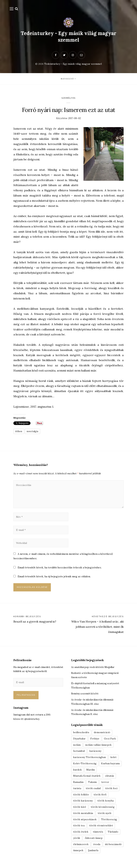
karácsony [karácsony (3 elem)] (95, 753)
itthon (19, 433)
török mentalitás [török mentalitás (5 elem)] (83, 815)
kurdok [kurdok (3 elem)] (77, 772)
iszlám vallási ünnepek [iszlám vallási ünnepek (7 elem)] (98, 747)
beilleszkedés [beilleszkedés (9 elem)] (81, 735)
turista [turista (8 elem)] (77, 791)
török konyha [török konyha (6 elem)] (106, 803)
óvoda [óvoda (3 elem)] (97, 847)
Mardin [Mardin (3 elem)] (91, 772)
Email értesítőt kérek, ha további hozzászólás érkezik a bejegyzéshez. (60, 570)
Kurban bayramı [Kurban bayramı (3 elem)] (110, 766)
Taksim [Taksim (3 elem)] (92, 784)
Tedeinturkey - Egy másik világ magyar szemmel (68, 37)
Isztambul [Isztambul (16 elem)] (79, 753)
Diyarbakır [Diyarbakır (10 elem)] (79, 741)
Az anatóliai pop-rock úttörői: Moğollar (95, 669)
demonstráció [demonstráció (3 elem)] (102, 735)
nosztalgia (34, 433)
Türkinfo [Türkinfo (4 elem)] (113, 834)
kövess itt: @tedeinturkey (28, 721)
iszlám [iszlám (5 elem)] (77, 747)
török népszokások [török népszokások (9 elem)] (85, 822)
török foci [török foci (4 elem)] (111, 791)
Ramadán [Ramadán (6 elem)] (78, 784)
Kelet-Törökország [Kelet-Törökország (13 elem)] (85, 766)
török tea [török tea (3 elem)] (79, 828)
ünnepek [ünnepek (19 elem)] (78, 853)
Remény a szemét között (86, 696)
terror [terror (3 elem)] (105, 784)
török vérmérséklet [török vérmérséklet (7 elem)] (101, 828)
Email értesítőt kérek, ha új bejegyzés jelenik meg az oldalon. (54, 579)
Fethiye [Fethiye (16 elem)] (95, 741)
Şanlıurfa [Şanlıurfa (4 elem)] (93, 853)
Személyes (69, 100)
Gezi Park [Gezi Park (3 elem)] (110, 741)
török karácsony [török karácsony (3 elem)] (83, 803)
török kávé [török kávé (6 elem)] (80, 809)
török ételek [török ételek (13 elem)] (81, 834)
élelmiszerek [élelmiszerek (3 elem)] (81, 847)
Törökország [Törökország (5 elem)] (109, 822)
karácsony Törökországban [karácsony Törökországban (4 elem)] (89, 759)
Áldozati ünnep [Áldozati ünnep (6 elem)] (94, 840)
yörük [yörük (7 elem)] (77, 840)
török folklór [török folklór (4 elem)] (81, 797)
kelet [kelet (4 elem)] (113, 759)
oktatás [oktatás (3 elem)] (110, 778)
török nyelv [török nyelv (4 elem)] (105, 815)
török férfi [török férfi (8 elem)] (100, 797)
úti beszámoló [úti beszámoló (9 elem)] (113, 847)
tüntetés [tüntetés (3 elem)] (98, 834)
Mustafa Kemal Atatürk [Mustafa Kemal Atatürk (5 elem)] (87, 778)
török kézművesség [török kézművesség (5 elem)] (103, 809)
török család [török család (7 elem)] (93, 791)
